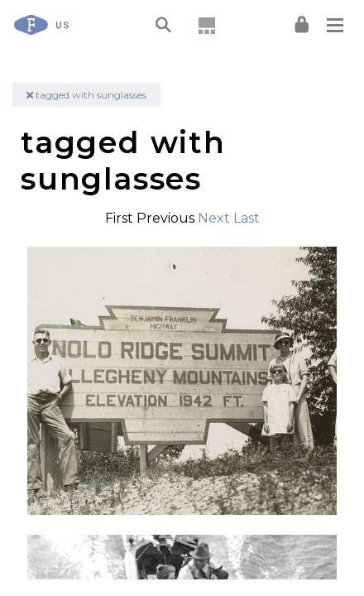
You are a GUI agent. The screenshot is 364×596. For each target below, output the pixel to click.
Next (214, 218)
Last (247, 218)
